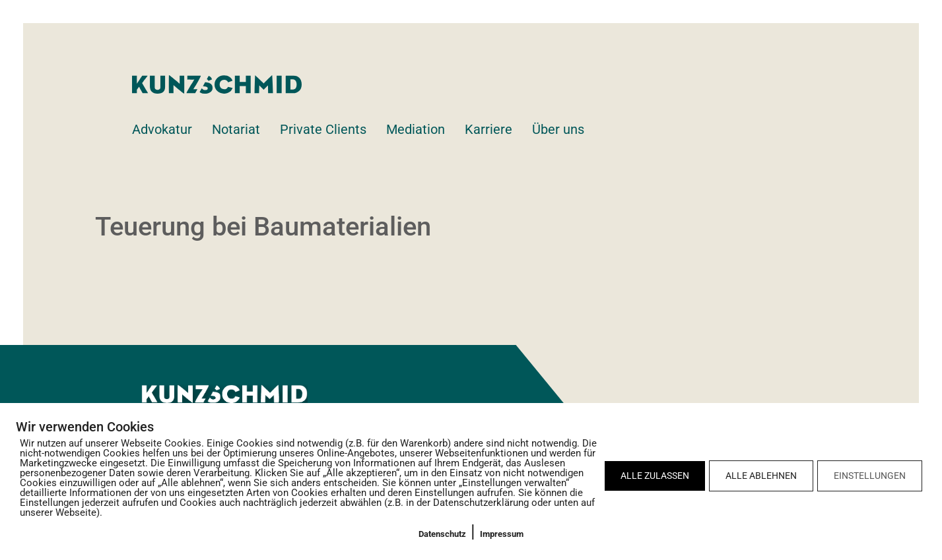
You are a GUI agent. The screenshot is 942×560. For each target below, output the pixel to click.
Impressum (502, 534)
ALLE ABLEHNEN (761, 476)
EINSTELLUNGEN (870, 476)
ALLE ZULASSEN (655, 476)
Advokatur (162, 129)
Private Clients (323, 129)
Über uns (558, 129)
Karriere (488, 129)
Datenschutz (442, 534)
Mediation (416, 129)
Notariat (236, 129)
